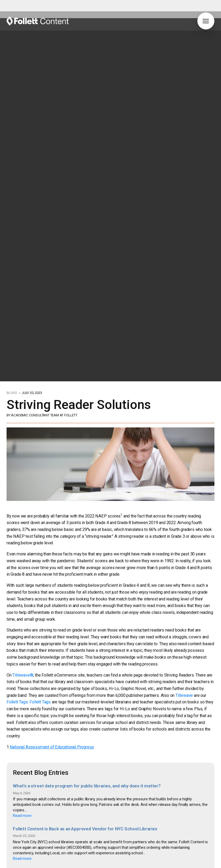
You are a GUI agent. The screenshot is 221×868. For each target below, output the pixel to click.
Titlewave (184, 627)
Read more (22, 747)
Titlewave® (23, 607)
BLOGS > (14, 324)
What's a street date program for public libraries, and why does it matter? (87, 717)
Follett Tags (17, 633)
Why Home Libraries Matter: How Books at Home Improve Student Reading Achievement (102, 803)
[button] (206, 21)
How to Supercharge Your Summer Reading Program (66, 846)
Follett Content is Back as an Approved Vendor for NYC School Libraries (85, 760)
